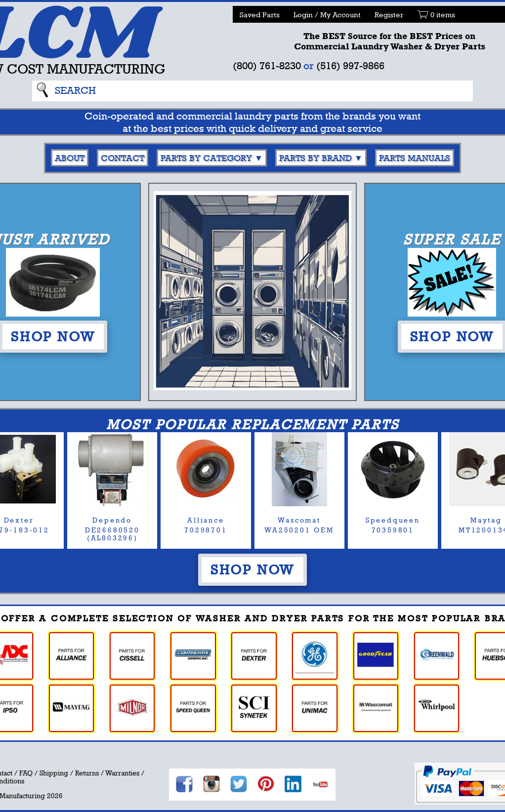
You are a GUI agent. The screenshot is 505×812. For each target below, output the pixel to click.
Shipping (54, 773)
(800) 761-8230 (267, 65)
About (70, 158)
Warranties (122, 773)
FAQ (26, 773)
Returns (87, 773)
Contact (123, 158)
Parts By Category (206, 158)
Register (389, 15)
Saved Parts (260, 15)
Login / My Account (327, 15)
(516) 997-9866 (350, 65)
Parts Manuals (415, 158)
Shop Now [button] (252, 569)
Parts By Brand (316, 158)
